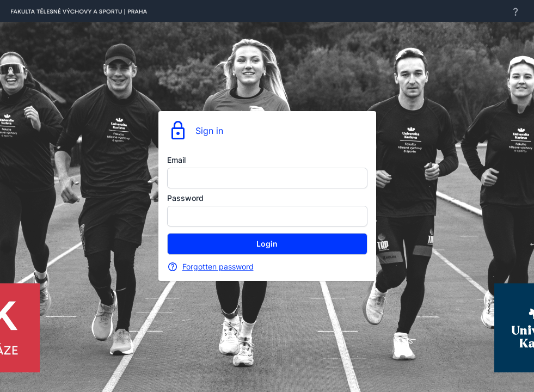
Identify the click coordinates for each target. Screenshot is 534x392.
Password (185, 198)
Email (176, 160)
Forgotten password (218, 267)
